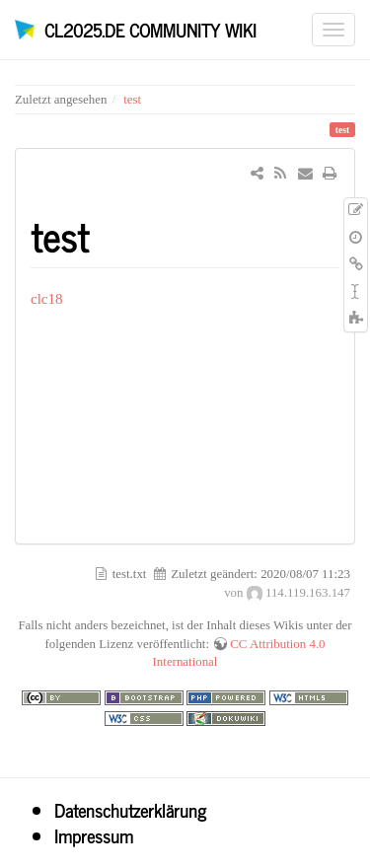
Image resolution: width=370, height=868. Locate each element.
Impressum (94, 835)
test (132, 100)
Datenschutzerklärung (130, 810)
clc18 (46, 299)
